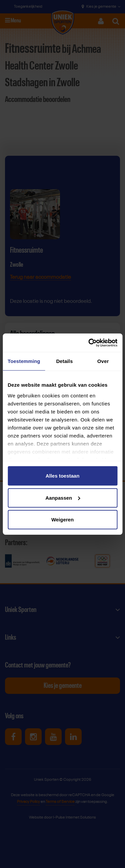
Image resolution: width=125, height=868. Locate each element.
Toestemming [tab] (24, 361)
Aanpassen (63, 498)
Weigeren (62, 520)
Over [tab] (103, 361)
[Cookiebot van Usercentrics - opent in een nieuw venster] (89, 343)
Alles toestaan (63, 476)
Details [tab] (64, 361)
